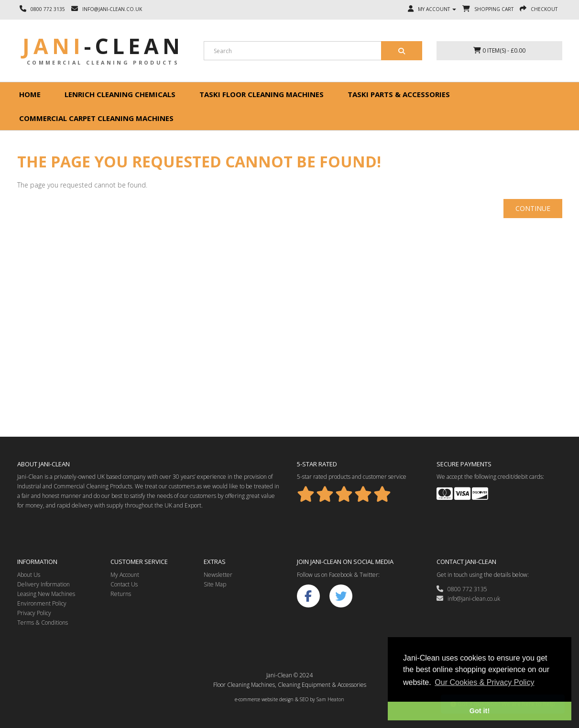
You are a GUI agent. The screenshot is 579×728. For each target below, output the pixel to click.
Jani (103, 46)
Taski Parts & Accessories (399, 94)
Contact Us (124, 584)
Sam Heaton (330, 699)
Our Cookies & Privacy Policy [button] (484, 682)
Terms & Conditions (43, 623)
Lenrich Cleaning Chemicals (120, 94)
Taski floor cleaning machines (262, 94)
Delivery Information (44, 584)
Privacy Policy (34, 613)
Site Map (215, 584)
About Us (29, 575)
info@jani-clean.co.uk (468, 599)
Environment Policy (42, 603)
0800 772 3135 (462, 589)
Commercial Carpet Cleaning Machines (96, 118)
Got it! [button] (480, 711)
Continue (533, 208)
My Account (125, 575)
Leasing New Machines (46, 594)
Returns (121, 594)
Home (30, 94)
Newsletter (218, 575)
